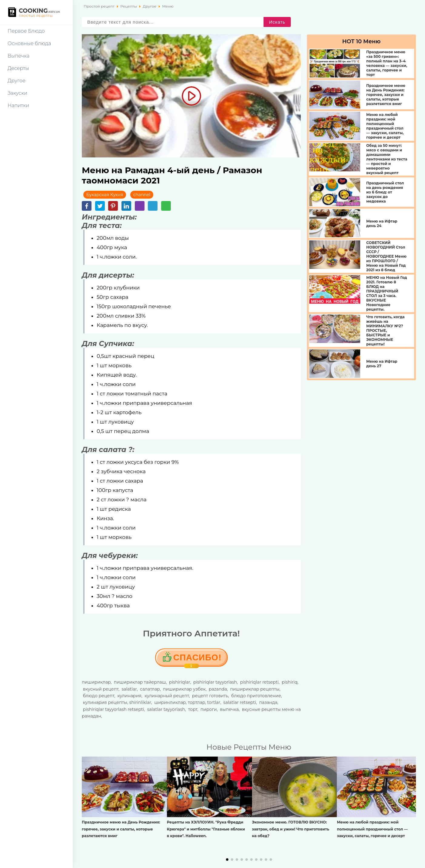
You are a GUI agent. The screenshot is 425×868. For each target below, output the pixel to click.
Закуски (17, 93)
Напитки (18, 106)
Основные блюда (29, 43)
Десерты (18, 68)
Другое (17, 81)
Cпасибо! (197, 660)
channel (142, 195)
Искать (277, 22)
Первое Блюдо (26, 31)
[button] (227, 860)
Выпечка (18, 56)
